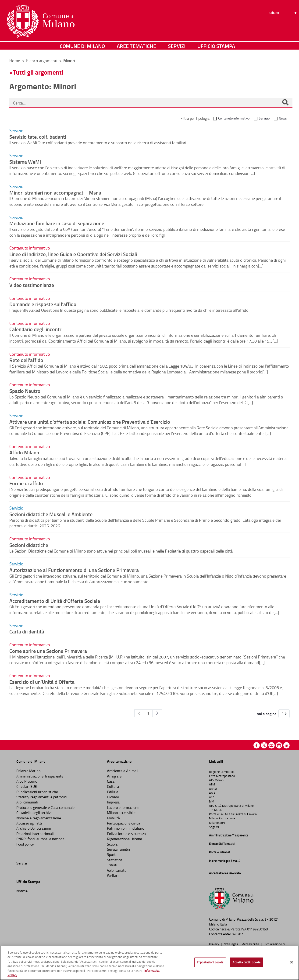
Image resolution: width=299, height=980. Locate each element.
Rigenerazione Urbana (125, 839)
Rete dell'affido (26, 360)
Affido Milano (24, 452)
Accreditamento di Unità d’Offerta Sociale (55, 601)
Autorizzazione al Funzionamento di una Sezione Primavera (74, 570)
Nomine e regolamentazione (39, 818)
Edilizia (113, 792)
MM (212, 801)
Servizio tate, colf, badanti (38, 137)
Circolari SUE (27, 786)
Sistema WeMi (25, 162)
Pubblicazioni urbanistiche (37, 792)
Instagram (279, 745)
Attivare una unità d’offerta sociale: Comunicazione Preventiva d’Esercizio (90, 422)
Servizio (264, 118)
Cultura (113, 786)
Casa (111, 781)
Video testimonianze (32, 285)
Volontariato (117, 870)
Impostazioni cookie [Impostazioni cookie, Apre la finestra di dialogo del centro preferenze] (210, 962)
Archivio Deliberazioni (34, 828)
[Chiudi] (292, 962)
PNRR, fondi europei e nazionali (41, 839)
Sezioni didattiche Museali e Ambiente (51, 514)
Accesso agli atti (29, 823)
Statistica (115, 860)
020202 (237, 934)
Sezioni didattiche (29, 545)
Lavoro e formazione (123, 807)
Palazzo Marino (28, 771)
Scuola (112, 844)
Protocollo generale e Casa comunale (45, 807)
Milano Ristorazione (222, 818)
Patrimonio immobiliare (126, 828)
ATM (212, 784)
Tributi (112, 865)
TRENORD (216, 810)
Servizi (177, 48)
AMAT (213, 793)
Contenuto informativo (234, 118)
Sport (111, 854)
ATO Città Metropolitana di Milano (231, 806)
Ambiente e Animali (123, 771)
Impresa (113, 802)
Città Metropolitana (222, 776)
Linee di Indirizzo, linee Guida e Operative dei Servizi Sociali (73, 254)
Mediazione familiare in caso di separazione (57, 223)
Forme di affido (26, 483)
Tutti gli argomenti (38, 72)
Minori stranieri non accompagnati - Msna (55, 192)
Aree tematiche (136, 48)
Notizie (22, 891)
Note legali (231, 944)
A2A (212, 797)
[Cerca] (285, 103)
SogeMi (214, 827)
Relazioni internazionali (35, 834)
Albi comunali (27, 802)
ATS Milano (216, 780)
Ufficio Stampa (216, 48)
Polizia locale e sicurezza (126, 834)
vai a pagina (267, 714)
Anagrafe (114, 776)
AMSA (213, 789)
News (283, 118)
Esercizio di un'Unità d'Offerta (42, 682)
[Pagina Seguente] (157, 713)
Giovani (113, 797)
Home (15, 61)
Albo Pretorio (27, 781)
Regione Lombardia (222, 772)
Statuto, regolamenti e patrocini (42, 797)
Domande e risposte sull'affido (43, 304)
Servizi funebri (119, 849)
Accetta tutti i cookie (246, 962)
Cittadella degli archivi (34, 813)
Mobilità (113, 818)
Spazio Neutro (25, 391)
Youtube (272, 745)
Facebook (257, 745)
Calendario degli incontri (36, 329)
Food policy (25, 844)
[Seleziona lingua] (283, 21)
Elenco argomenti (42, 61)
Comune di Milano (82, 48)
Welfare (113, 875)
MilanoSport (217, 823)
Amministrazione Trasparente (40, 776)
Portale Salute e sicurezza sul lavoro (233, 814)
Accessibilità (251, 944)
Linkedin (287, 745)
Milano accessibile (121, 813)
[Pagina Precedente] (139, 713)
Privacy (214, 944)
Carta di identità (27, 631)
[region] (149, 963)
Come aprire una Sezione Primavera (48, 651)
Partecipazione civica (124, 823)
